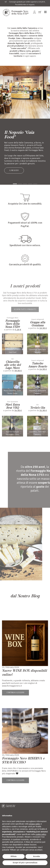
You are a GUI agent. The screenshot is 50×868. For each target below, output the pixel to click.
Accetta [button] (36, 856)
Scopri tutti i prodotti (25, 309)
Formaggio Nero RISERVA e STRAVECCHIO (23, 760)
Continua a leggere (15, 693)
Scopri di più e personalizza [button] (25, 863)
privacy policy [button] (35, 824)
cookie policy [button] (41, 834)
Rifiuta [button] (14, 856)
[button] (15, 184)
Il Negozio (14, 170)
